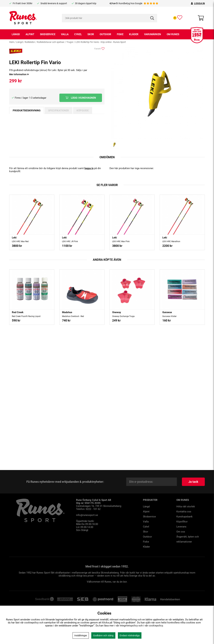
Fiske (120, 34)
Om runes (173, 34)
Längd (16, 34)
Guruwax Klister (169, 316)
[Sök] (110, 18)
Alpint (30, 34)
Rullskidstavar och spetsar (51, 42)
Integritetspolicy (129, 626)
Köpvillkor (182, 522)
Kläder (134, 34)
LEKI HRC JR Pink (70, 241)
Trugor (70, 42)
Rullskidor (30, 42)
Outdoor (105, 34)
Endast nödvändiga (130, 635)
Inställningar (81, 635)
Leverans (181, 527)
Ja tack (193, 482)
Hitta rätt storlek (186, 507)
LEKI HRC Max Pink (121, 241)
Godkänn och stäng (103, 635)
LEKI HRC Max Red (20, 241)
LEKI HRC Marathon (171, 241)
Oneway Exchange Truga (123, 316)
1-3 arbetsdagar (38, 98)
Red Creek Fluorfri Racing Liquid (26, 316)
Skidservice (48, 34)
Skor (91, 34)
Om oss (181, 532)
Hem (12, 42)
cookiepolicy (156, 626)
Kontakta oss (184, 512)
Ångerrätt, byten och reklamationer (188, 539)
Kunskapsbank (184, 517)
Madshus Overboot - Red (73, 316)
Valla (65, 34)
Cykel (78, 34)
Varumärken (153, 34)
